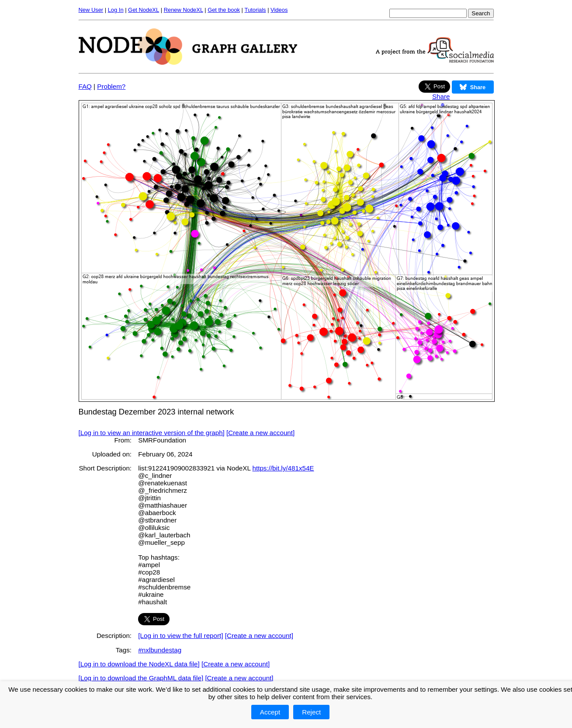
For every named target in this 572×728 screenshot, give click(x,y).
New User (91, 10)
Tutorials (255, 10)
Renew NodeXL (184, 10)
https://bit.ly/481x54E (283, 468)
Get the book (224, 10)
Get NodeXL (144, 10)
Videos (279, 10)
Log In (116, 10)
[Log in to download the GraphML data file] (141, 678)
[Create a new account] (260, 433)
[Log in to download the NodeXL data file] (139, 664)
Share (441, 96)
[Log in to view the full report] (180, 636)
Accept (270, 712)
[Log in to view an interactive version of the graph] (152, 433)
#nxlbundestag (160, 650)
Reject (311, 712)
